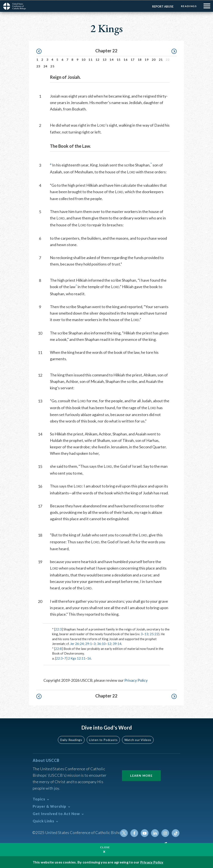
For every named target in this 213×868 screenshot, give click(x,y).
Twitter (124, 833)
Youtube (145, 833)
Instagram (165, 833)
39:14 (117, 643)
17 (133, 59)
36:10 (101, 643)
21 (161, 59)
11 (90, 59)
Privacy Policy (136, 680)
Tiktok (176, 833)
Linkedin (155, 833)
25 (52, 66)
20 (154, 59)
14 (112, 59)
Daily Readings (71, 740)
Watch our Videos (138, 740)
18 (140, 59)
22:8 (58, 648)
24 (46, 66)
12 (98, 59)
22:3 (58, 629)
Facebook (134, 833)
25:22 (154, 634)
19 (147, 59)
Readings (189, 6)
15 (119, 59)
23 (38, 66)
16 (126, 59)
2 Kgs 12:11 (77, 658)
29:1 (89, 643)
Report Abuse (163, 6)
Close (105, 847)
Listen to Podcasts (103, 740)
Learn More (141, 775)
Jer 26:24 (77, 643)
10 (84, 59)
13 (105, 59)
